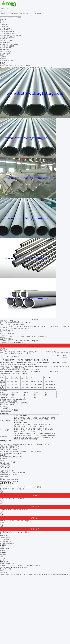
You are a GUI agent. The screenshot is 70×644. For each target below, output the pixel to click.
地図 (1, 571)
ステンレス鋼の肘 (6, 539)
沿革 (1, 556)
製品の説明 (3, 350)
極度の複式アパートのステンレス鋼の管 (13, 473)
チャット (3, 21)
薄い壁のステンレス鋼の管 (8, 475)
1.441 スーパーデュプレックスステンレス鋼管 (15, 521)
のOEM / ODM (4, 549)
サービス (3, 558)
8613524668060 (13, 482)
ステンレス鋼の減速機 (7, 543)
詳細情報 (3, 348)
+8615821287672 (12, 480)
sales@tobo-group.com (20, 567)
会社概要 (3, 554)
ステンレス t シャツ (6, 541)
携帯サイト (3, 572)
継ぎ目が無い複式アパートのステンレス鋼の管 (15, 532)
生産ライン (3, 547)
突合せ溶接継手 (5, 538)
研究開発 (3, 551)
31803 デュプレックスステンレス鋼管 (12, 498)
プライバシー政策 (6, 569)
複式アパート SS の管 (7, 471)
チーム (2, 560)
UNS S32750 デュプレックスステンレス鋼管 (14, 510)
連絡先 (39, 487)
